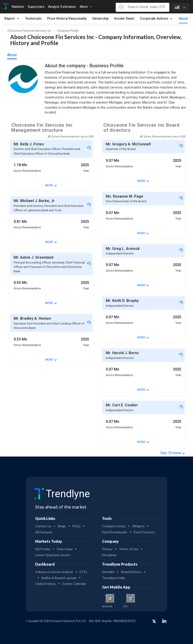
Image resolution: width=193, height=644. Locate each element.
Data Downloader (115, 532)
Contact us (43, 526)
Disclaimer (109, 555)
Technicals (33, 19)
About (183, 19)
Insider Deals (124, 19)
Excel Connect (144, 532)
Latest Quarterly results (53, 555)
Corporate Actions (155, 19)
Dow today (65, 549)
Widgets (138, 526)
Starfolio (108, 572)
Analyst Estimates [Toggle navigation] (62, 7)
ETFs (83, 572)
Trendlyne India (113, 578)
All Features (44, 532)
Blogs (62, 526)
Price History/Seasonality (67, 19)
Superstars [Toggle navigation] (36, 7)
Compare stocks (114, 526)
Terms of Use (129, 549)
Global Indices (45, 584)
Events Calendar (74, 584)
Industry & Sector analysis (54, 572)
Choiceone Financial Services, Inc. (30, 31)
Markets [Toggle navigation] (18, 7)
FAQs (76, 526)
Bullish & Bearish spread (59, 578)
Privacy (107, 549)
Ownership (100, 19)
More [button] (86, 7)
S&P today (43, 549)
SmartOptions (131, 572)
